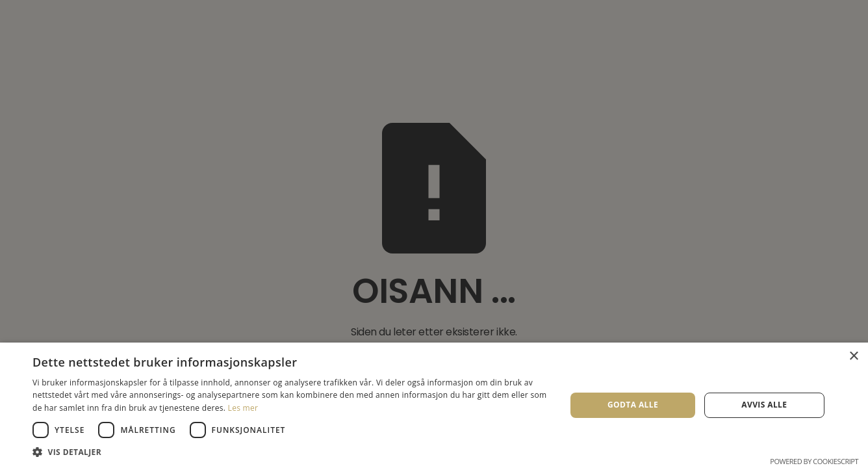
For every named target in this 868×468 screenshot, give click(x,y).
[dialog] (434, 234)
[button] (291, 452)
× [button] (853, 357)
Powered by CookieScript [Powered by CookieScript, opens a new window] (814, 461)
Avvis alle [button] (764, 405)
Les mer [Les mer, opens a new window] (243, 408)
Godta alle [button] (633, 405)
